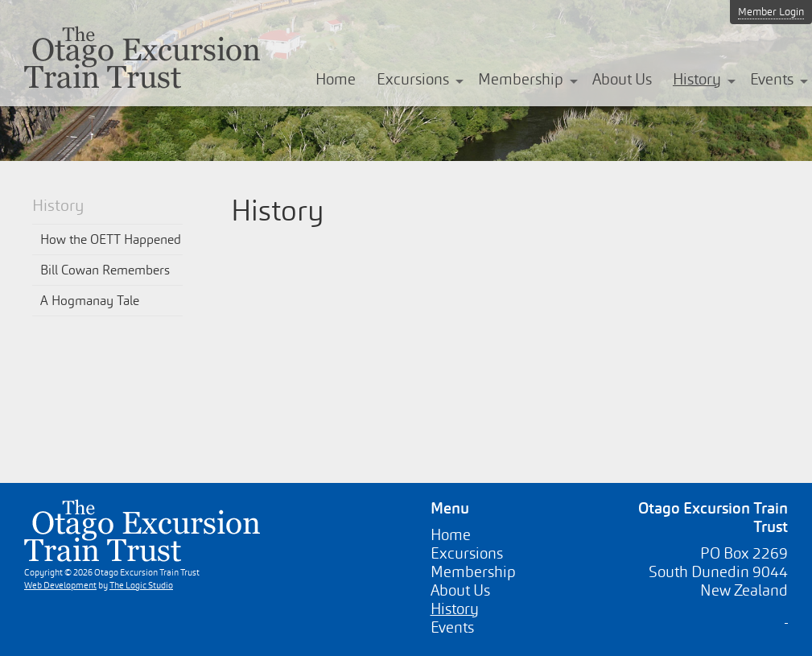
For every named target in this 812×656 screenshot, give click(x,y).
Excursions (413, 79)
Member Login (771, 12)
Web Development (60, 585)
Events (772, 79)
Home (336, 79)
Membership (521, 79)
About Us (622, 79)
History (697, 79)
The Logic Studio (141, 585)
